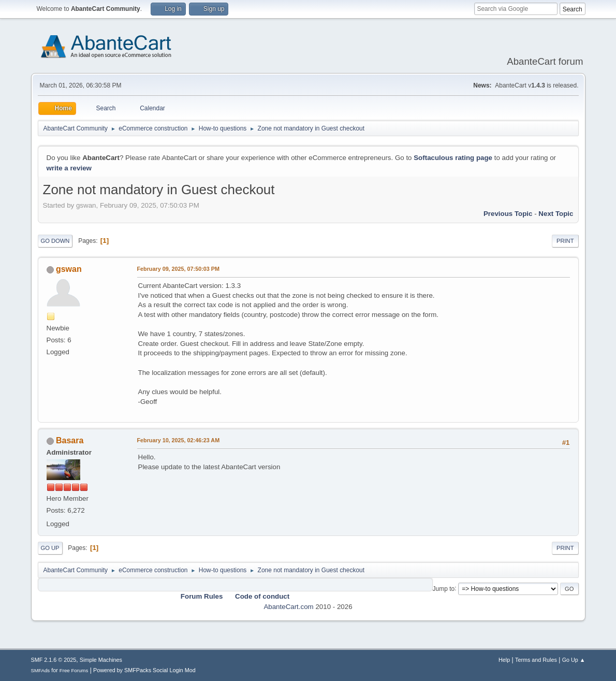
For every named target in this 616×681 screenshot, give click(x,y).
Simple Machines (101, 660)
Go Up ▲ (574, 660)
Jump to (444, 588)
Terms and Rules (536, 660)
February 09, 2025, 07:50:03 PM (178, 269)
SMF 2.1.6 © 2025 (54, 660)
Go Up (50, 548)
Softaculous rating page (453, 158)
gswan (69, 269)
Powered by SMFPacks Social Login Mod (144, 670)
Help (504, 660)
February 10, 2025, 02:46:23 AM (179, 440)
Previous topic (508, 214)
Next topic (556, 214)
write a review (69, 168)
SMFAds (41, 670)
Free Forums (74, 670)
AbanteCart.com (288, 607)
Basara (70, 440)
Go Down (55, 241)
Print (565, 241)
